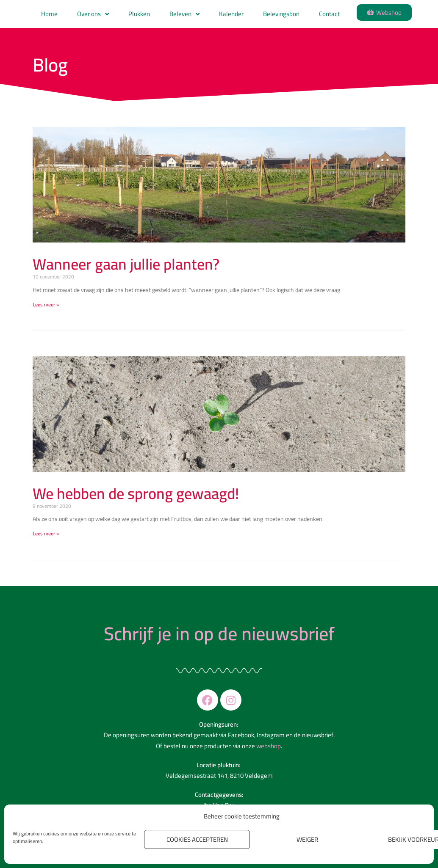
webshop (269, 746)
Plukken (139, 14)
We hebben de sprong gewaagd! (136, 493)
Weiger (307, 839)
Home (49, 14)
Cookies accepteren (197, 839)
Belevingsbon (281, 14)
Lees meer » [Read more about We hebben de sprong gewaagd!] (46, 533)
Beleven (184, 14)
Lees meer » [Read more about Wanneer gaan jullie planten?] (46, 304)
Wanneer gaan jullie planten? (126, 264)
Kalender (231, 14)
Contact (329, 14)
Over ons (93, 14)
